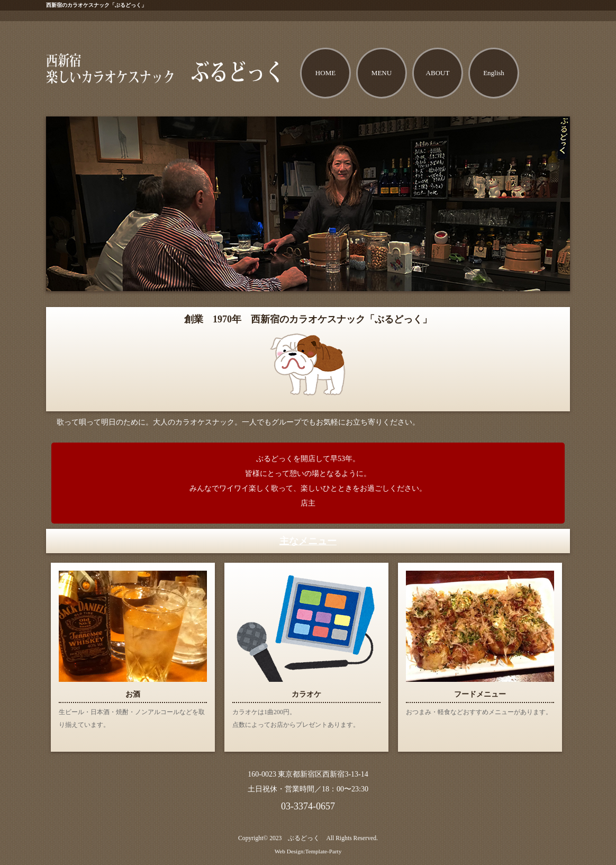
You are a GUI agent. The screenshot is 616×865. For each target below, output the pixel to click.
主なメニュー (308, 541)
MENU (382, 73)
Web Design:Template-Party (308, 851)
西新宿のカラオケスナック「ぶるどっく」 (96, 5)
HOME (325, 73)
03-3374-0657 (308, 806)
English (494, 73)
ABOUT (438, 73)
